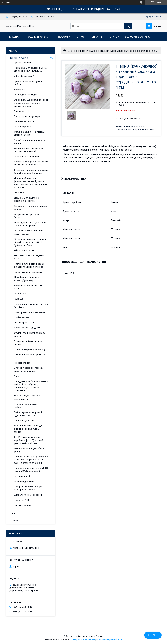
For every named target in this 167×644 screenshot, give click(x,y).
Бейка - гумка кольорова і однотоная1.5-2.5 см (28, 414)
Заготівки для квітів (24, 481)
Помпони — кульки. (24, 121)
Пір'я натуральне (23, 127)
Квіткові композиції (24, 76)
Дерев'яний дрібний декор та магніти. (29, 142)
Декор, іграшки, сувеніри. (27, 116)
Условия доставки (138, 37)
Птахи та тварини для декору (30, 349)
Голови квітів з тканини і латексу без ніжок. (31, 306)
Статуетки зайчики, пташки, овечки (28, 343)
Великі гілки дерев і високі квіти (28, 287)
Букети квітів (20, 294)
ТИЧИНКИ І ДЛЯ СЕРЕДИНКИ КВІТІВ (29, 257)
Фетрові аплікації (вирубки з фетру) (29, 450)
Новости (64, 37)
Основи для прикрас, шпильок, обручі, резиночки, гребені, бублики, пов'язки (30, 242)
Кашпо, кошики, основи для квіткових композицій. (28, 150)
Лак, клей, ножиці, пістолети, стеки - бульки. (29, 232)
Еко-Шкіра (19, 193)
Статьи (114, 37)
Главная (15, 37)
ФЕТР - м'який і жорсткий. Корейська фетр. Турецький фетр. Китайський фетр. (28, 440)
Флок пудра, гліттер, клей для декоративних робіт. (30, 224)
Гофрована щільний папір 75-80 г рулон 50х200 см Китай (31, 470)
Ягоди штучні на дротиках (28, 272)
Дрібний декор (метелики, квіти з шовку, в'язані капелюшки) (31, 163)
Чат (153, 635)
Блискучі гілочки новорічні (28, 495)
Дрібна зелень (21, 317)
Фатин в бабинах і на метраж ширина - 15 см (29, 133)
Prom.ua (100, 636)
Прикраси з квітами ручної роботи (28, 83)
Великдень (20, 89)
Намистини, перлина (25, 421)
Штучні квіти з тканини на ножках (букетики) (27, 279)
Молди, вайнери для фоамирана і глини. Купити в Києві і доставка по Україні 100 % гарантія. (30, 183)
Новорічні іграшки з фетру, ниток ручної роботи (28, 488)
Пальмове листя (22, 505)
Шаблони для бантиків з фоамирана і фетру (27, 199)
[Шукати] (128, 26)
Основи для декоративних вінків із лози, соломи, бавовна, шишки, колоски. (31, 103)
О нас (80, 37)
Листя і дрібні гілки (24, 323)
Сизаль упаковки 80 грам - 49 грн (30, 356)
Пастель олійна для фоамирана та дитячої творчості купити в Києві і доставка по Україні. (31, 460)
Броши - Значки (22, 63)
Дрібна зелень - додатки (27, 328)
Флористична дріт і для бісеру (26, 216)
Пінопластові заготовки (26, 157)
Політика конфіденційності (109, 639)
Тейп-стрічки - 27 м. (24, 250)
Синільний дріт (22, 111)
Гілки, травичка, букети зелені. (30, 312)
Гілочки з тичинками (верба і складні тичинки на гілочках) (29, 265)
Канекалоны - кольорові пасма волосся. (30, 208)
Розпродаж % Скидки (25, 95)
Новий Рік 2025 (22, 500)
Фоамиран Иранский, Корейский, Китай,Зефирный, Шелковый (31, 172)
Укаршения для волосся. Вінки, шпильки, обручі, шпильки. (30, 69)
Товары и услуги (37, 37)
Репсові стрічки (22, 363)
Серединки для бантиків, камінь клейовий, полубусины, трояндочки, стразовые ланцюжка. (31, 386)
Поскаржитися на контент (83, 639)
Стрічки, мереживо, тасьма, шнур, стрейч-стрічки (28, 369)
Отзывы (14, 520)
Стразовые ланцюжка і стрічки (26, 406)
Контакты (97, 37)
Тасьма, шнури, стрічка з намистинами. (27, 397)
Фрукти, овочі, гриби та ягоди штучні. (30, 334)
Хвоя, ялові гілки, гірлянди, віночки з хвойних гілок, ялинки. (28, 429)
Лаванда (18, 299)
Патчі (17, 376)
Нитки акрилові (22, 476)
